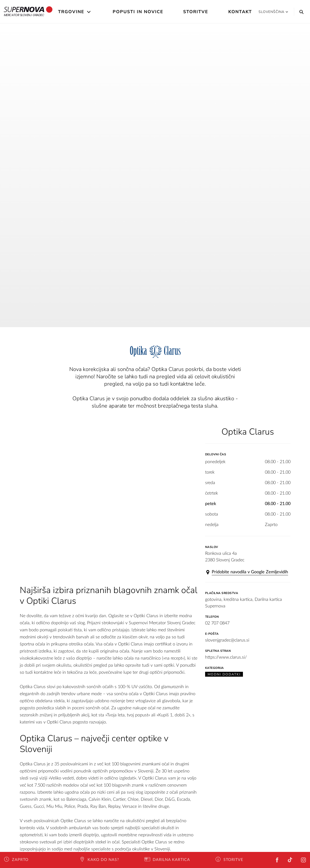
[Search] (300, 12)
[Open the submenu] (89, 12)
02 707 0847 (217, 623)
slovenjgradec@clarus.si (227, 640)
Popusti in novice (138, 12)
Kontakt (240, 12)
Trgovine (71, 12)
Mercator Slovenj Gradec (28, 12)
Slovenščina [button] (273, 12)
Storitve (196, 12)
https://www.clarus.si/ (226, 657)
